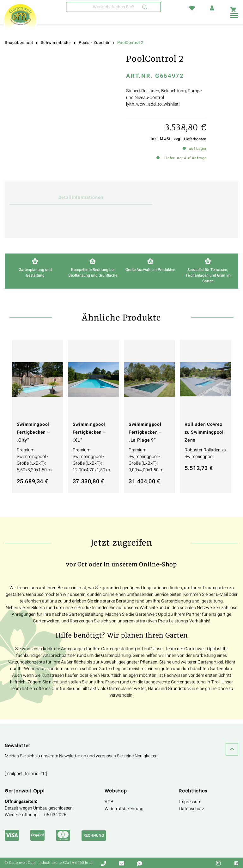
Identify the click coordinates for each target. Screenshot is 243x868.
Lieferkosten (195, 139)
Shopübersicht (19, 43)
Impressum (190, 802)
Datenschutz (192, 809)
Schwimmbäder (56, 43)
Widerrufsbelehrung (124, 809)
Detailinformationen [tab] (65, 197)
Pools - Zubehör (94, 43)
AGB (109, 802)
